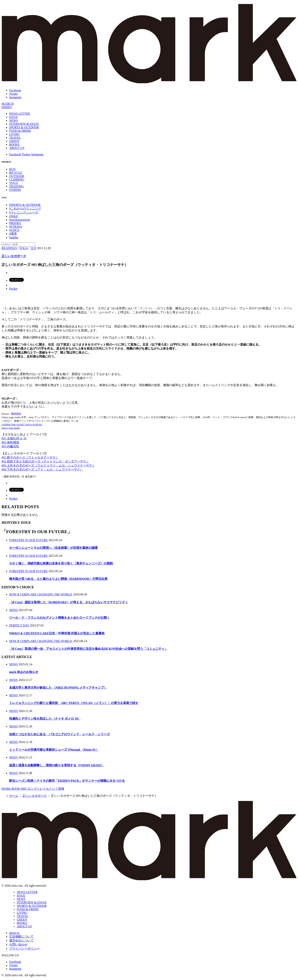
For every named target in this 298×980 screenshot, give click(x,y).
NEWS (13, 120)
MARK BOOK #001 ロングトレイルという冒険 (33, 789)
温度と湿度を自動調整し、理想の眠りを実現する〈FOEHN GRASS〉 (57, 765)
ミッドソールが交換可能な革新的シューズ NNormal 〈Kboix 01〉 (54, 750)
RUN (12, 169)
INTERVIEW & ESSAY (24, 124)
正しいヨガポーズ (14, 256)
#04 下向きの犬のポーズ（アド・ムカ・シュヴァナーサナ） (42, 469)
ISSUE (13, 117)
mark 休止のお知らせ (24, 672)
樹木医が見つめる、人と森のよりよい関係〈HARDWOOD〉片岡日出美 (58, 579)
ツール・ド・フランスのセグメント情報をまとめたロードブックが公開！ (59, 618)
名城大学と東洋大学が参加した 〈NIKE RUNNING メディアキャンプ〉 (58, 688)
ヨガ (33, 248)
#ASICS (14, 230)
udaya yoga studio (11, 428)
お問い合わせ (18, 944)
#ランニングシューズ (24, 212)
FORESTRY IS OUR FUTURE (28, 540)
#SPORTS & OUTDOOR (25, 205)
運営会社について (21, 940)
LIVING (14, 134)
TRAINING (16, 186)
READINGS (9, 248)
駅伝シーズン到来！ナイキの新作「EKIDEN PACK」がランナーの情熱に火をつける (67, 781)
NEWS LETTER (20, 114)
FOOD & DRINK (20, 131)
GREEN (14, 141)
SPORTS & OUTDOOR (24, 127)
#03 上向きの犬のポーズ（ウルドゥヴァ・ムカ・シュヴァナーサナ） (48, 465)
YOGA (14, 183)
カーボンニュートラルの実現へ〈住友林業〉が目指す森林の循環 (53, 548)
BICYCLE (16, 173)
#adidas (14, 237)
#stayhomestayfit (20, 220)
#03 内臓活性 (10, 446)
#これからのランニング (25, 208)
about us (14, 933)
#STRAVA (16, 227)
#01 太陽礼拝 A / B (14, 438)
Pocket (13, 289)
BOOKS (14, 144)
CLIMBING (17, 180)
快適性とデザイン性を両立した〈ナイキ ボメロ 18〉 (45, 719)
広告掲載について (21, 936)
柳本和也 (16, 414)
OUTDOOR (17, 176)
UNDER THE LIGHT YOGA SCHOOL (22, 424)
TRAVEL (15, 138)
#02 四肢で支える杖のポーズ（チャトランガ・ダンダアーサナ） (45, 461)
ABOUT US (17, 148)
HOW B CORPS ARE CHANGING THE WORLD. (41, 594)
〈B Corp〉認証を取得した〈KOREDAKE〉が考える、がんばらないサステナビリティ (69, 602)
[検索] (8, 104)
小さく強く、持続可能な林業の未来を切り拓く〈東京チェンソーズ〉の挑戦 (61, 563)
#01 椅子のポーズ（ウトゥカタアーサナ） (30, 457)
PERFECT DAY (19, 625)
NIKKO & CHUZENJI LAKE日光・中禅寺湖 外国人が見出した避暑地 (57, 633)
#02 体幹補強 (10, 442)
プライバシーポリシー (24, 948)
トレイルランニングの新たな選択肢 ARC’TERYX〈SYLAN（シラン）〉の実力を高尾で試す (74, 703)
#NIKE (14, 216)
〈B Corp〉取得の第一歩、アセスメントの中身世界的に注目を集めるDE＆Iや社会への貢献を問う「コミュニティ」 (88, 649)
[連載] (7, 107)
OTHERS (15, 190)
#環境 (13, 234)
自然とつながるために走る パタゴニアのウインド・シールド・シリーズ (59, 734)
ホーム (14, 796)
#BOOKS (15, 223)
